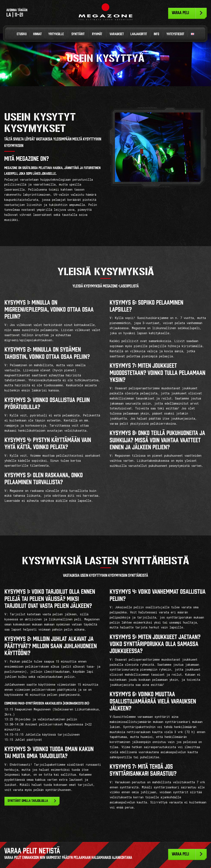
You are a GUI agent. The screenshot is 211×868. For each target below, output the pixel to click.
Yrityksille (56, 34)
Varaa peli (180, 13)
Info (156, 34)
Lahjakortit (139, 34)
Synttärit (78, 34)
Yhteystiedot (175, 34)
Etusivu (22, 34)
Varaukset (117, 34)
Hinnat (37, 34)
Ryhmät (97, 34)
